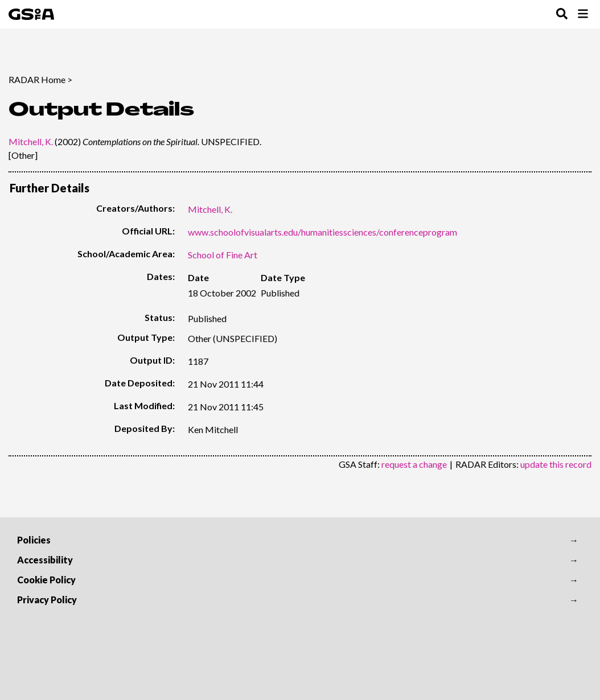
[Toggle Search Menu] (562, 15)
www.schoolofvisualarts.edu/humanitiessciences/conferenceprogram (322, 232)
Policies (34, 540)
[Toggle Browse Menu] (583, 15)
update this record (556, 464)
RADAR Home (37, 79)
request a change (414, 464)
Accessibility (45, 560)
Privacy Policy (47, 600)
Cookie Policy (46, 580)
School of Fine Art (223, 255)
